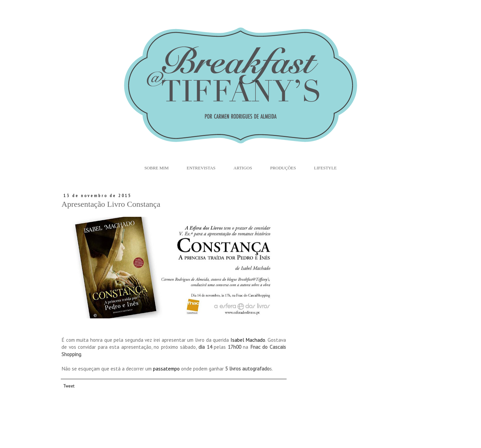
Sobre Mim (156, 168)
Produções (283, 168)
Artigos (243, 168)
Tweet (69, 386)
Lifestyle (325, 168)
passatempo (166, 368)
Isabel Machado (247, 340)
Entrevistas (201, 168)
